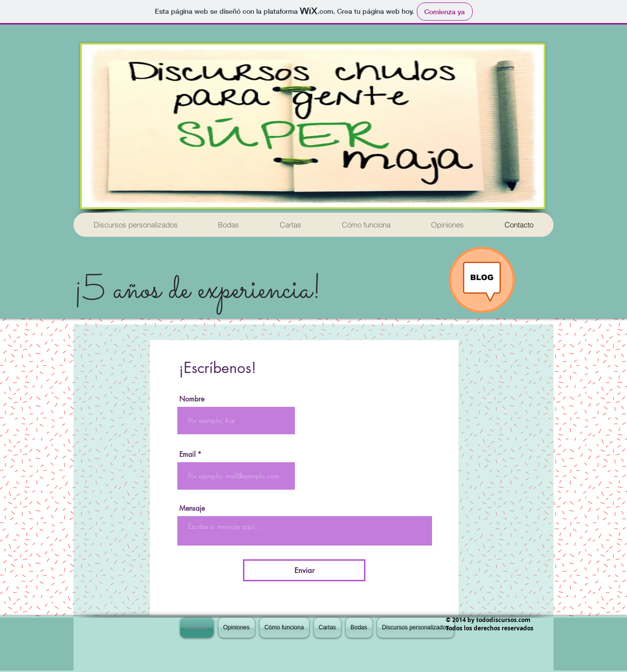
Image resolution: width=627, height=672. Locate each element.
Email (187, 454)
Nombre (192, 399)
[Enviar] (304, 570)
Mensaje (192, 508)
